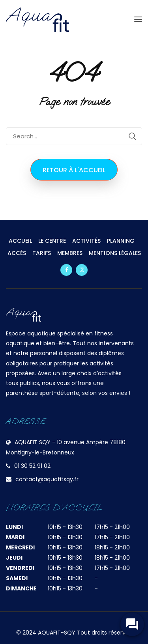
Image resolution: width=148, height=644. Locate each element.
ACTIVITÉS (86, 241)
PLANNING (121, 241)
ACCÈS (17, 253)
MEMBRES (70, 253)
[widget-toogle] (132, 624)
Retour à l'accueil (74, 170)
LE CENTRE (52, 241)
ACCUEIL (20, 241)
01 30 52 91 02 (32, 466)
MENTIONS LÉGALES (115, 253)
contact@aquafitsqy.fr (47, 479)
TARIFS (42, 253)
